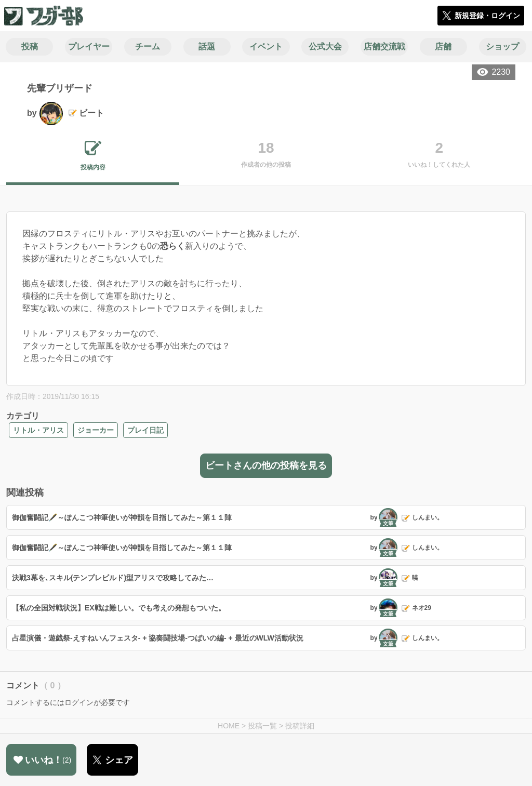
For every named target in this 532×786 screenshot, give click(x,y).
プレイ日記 (145, 430)
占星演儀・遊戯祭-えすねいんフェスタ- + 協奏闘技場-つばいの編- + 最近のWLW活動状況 (158, 638)
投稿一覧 (262, 726)
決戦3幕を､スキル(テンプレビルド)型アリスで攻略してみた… (113, 578)
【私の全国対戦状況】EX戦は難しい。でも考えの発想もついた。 (119, 608)
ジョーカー (96, 430)
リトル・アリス (38, 430)
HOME (229, 726)
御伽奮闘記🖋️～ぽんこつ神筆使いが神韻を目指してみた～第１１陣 (122, 517)
